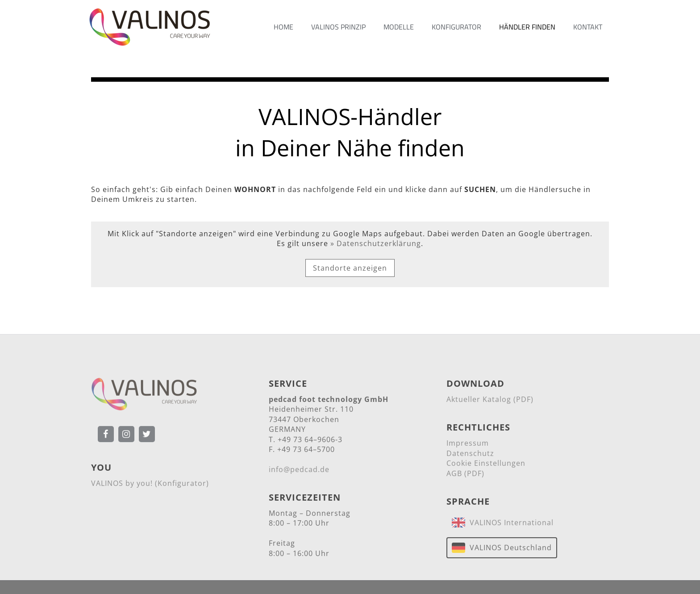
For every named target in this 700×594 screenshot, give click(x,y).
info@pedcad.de (299, 471)
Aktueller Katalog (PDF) (490, 401)
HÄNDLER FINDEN (527, 27)
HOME (283, 27)
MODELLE (399, 27)
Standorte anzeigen (350, 268)
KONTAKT (588, 27)
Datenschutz (470, 455)
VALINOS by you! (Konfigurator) (150, 485)
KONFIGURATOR (456, 27)
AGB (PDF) (465, 475)
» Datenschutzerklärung (376, 243)
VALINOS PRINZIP (338, 27)
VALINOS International (509, 524)
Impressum (468, 445)
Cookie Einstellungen (486, 465)
